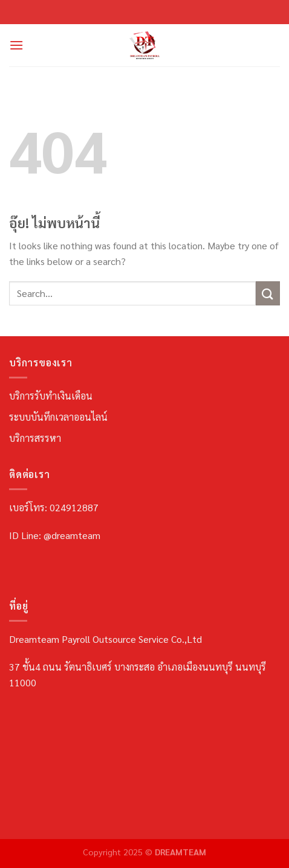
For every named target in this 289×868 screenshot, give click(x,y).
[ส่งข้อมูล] (268, 293)
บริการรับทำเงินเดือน (51, 396)
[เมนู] (16, 45)
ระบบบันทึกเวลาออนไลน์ (58, 417)
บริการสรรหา (35, 438)
